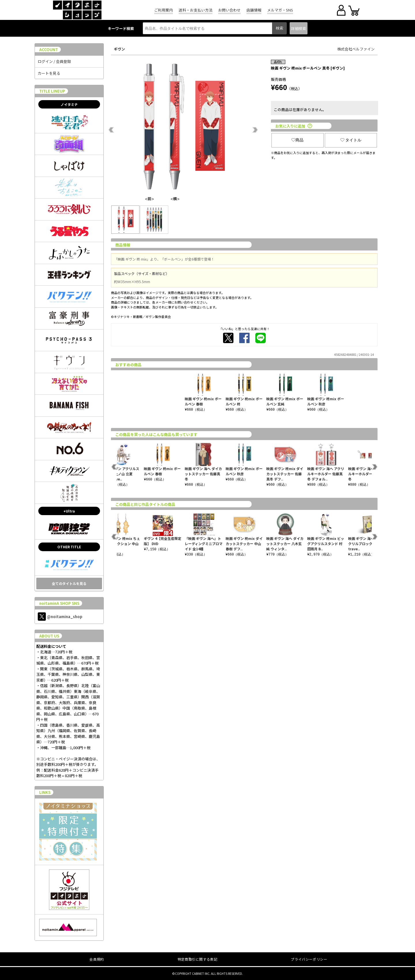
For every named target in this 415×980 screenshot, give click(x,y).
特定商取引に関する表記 (198, 959)
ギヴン (119, 49)
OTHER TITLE (69, 547)
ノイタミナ (69, 104)
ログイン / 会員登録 (54, 61)
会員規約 (97, 959)
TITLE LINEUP (52, 91)
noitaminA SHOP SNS (59, 603)
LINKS (45, 792)
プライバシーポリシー (309, 959)
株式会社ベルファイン (356, 49)
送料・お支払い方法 (196, 10)
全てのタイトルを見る (69, 583)
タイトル (351, 140)
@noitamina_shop (60, 617)
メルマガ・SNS (280, 10)
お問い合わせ (229, 10)
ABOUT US (49, 636)
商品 (297, 140)
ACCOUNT (49, 49)
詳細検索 (299, 28)
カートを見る (49, 73)
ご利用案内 (164, 10)
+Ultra (69, 511)
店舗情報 (254, 10)
